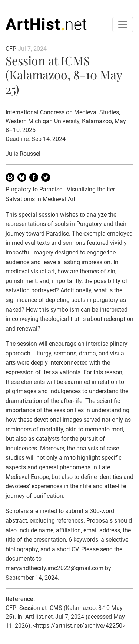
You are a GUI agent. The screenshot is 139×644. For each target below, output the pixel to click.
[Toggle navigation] (123, 24)
